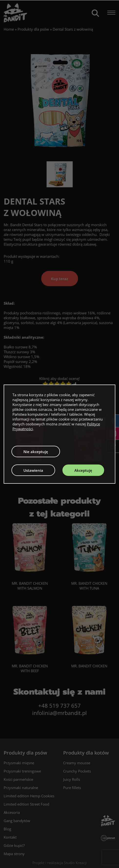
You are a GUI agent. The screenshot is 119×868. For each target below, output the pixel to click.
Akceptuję (83, 470)
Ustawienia (33, 470)
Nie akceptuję (36, 452)
